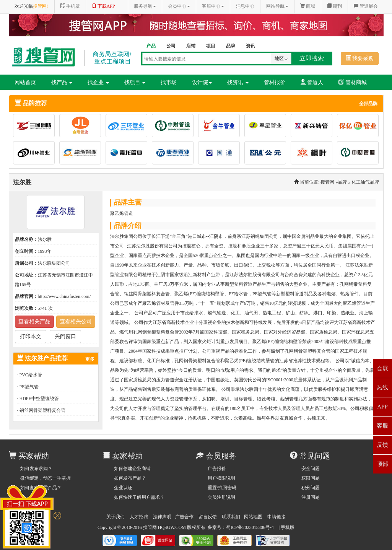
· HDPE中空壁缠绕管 (38, 399)
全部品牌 (368, 104)
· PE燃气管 (28, 387)
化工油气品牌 (365, 182)
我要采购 (360, 58)
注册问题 (311, 497)
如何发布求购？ (36, 469)
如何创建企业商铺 (132, 469)
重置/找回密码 (222, 488)
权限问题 (311, 478)
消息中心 (245, 6)
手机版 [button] (70, 6)
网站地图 (253, 517)
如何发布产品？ (130, 478)
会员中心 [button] (179, 6)
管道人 (312, 82)
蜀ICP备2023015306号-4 (250, 527)
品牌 (342, 182)
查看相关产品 (34, 321)
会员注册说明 (221, 497)
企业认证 (123, 488)
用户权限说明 (221, 478)
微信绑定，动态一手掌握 (46, 478)
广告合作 (184, 517)
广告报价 (217, 469)
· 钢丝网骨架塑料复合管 (41, 410)
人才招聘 (139, 517)
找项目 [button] (135, 82)
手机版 (288, 527)
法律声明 (162, 517)
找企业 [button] (98, 82)
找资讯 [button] (238, 82)
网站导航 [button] (277, 6)
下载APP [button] (103, 6)
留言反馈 (208, 517)
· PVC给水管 (30, 375)
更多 (90, 359)
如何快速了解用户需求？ (139, 497)
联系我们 (231, 517)
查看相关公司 (76, 321)
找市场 (169, 82)
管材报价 (275, 82)
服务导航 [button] (145, 6)
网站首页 (25, 82)
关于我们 (115, 517)
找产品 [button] (62, 82)
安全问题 (311, 469)
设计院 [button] (202, 82)
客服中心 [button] (213, 6)
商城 (308, 6)
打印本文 (31, 336)
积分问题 (311, 488)
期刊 (334, 6)
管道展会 (366, 6)
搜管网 (327, 182)
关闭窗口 (65, 336)
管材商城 (353, 82)
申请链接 (277, 517)
